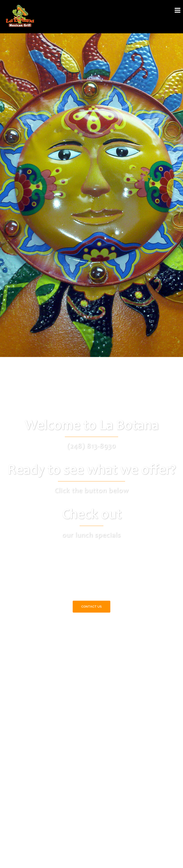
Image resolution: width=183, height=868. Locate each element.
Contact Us (91, 607)
